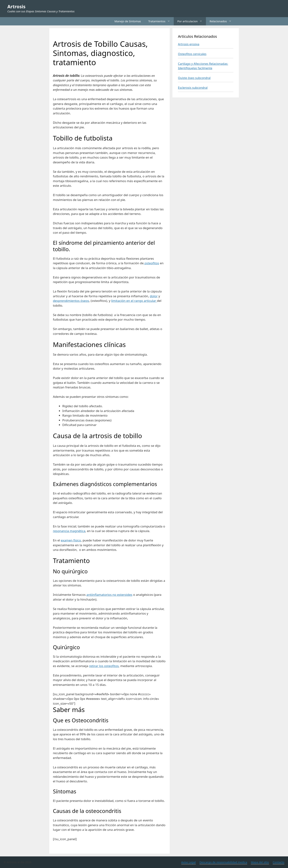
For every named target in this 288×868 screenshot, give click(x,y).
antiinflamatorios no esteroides (109, 595)
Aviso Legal (189, 862)
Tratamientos (161, 21)
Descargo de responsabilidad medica (223, 862)
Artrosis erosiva (189, 44)
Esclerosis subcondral (193, 88)
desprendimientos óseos (71, 301)
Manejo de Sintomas (128, 21)
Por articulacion (192, 21)
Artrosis (16, 6)
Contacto (279, 862)
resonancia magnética (69, 531)
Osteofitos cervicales (192, 54)
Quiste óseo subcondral (194, 78)
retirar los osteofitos (104, 666)
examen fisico (71, 540)
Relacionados (222, 21)
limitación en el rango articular (134, 301)
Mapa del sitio (260, 862)
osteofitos (151, 263)
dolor (154, 296)
